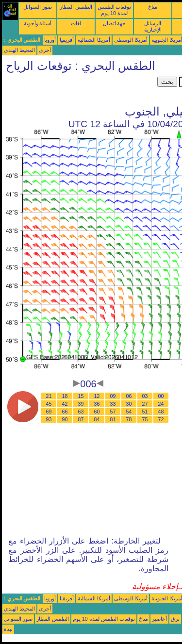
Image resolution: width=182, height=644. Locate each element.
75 (145, 419)
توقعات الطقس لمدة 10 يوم (115, 10)
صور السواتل (38, 7)
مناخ (153, 7)
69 (49, 412)
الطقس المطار (76, 7)
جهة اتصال (115, 23)
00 (161, 396)
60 (97, 412)
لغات (76, 23)
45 (49, 404)
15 (81, 396)
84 (97, 419)
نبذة (8, 629)
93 (49, 419)
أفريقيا (67, 40)
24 (161, 404)
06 (129, 396)
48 (161, 412)
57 (113, 412)
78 (129, 419)
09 (113, 396)
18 (65, 396)
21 (49, 396)
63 (81, 412)
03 (145, 396)
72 (161, 419)
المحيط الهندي (19, 50)
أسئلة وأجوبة (38, 23)
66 (65, 412)
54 (129, 412)
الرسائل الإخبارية (153, 26)
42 (65, 404)
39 (81, 404)
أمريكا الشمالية (94, 40)
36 (97, 404)
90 (65, 419)
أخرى (45, 50)
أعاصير (159, 619)
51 (145, 412)
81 (113, 419)
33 (113, 404)
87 (81, 419)
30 (129, 404)
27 (145, 404)
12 (97, 396)
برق (175, 619)
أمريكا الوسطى (131, 40)
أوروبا (50, 40)
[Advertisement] (80, 89)
